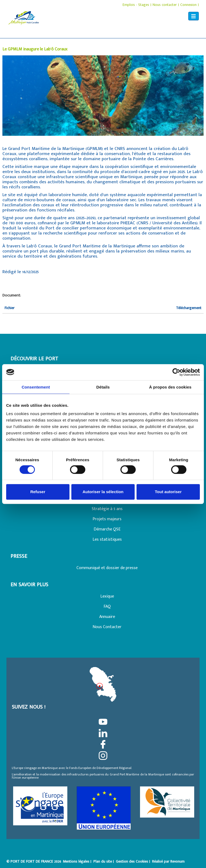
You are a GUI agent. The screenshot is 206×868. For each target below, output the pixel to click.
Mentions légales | (78, 861)
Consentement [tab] (36, 387)
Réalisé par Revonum (168, 861)
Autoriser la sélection (103, 492)
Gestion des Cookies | (133, 861)
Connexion (188, 5)
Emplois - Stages (136, 5)
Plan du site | (104, 861)
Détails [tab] (103, 387)
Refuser (38, 492)
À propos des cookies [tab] (170, 387)
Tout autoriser (168, 492)
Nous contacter (165, 5)
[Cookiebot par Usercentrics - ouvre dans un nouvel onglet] (176, 372)
